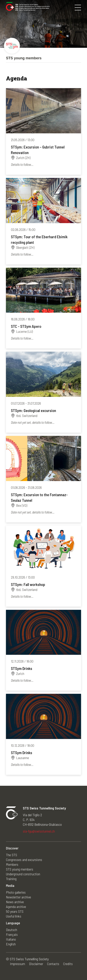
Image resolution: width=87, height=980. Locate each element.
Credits (68, 964)
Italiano (11, 939)
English (11, 944)
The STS (12, 855)
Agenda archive (16, 907)
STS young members (20, 869)
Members (12, 864)
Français (12, 934)
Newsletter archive (18, 897)
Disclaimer (36, 964)
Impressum (17, 964)
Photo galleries (16, 892)
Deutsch (12, 930)
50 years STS (15, 911)
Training (11, 879)
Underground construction (23, 874)
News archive (15, 902)
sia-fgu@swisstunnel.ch (39, 831)
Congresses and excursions (24, 860)
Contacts (53, 964)
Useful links (14, 916)
